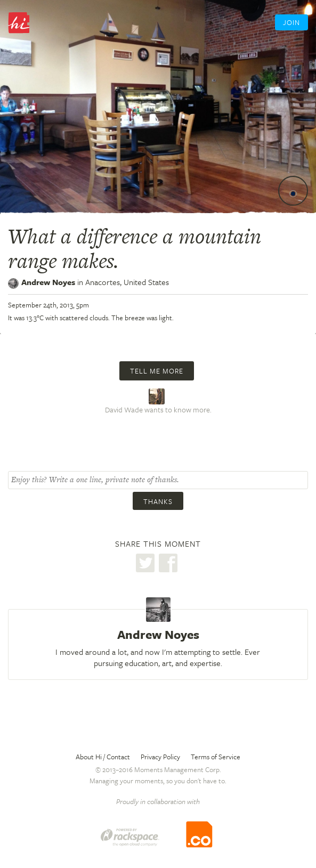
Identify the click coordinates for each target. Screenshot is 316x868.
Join (291, 22)
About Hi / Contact (103, 757)
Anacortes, (127, 282)
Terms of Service (216, 757)
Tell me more (157, 371)
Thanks (158, 501)
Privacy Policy (160, 757)
